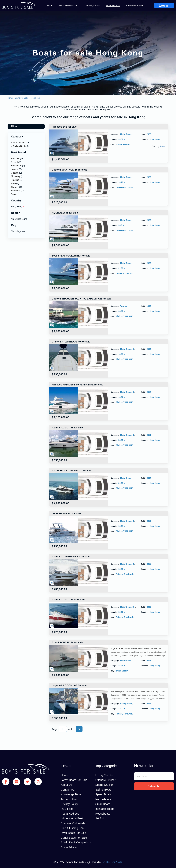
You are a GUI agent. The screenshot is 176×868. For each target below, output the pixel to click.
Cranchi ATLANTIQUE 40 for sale (71, 342)
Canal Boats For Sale (74, 838)
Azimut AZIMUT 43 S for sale (68, 600)
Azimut (14, 162)
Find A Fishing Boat (73, 828)
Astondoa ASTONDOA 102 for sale (72, 471)
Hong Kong (35, 98)
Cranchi (15, 187)
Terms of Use (69, 799)
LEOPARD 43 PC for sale (66, 514)
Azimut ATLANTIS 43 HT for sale (71, 557)
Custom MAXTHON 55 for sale (69, 170)
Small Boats (103, 804)
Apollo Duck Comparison (76, 842)
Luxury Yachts (104, 775)
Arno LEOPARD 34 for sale (67, 643)
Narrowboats (103, 799)
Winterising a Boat (72, 818)
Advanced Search (135, 6)
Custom (15, 173)
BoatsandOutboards (73, 823)
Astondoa (16, 191)
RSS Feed (67, 809)
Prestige (15, 180)
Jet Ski (99, 818)
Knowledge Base (92, 6)
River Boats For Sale (73, 833)
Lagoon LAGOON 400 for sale (69, 686)
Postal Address (70, 814)
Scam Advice (69, 847)
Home (50, 6)
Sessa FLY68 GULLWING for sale (71, 256)
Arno (13, 184)
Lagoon (15, 169)
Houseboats (103, 814)
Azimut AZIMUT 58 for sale (67, 428)
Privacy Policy (69, 804)
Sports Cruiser (104, 785)
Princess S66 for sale (64, 127)
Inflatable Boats (105, 809)
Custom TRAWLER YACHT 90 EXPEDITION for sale (82, 299)
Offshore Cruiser (105, 780)
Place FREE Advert (68, 6)
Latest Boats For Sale (74, 780)
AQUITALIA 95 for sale (65, 213)
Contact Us (68, 790)
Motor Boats (19, 143)
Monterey (16, 176)
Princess (15, 159)
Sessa (14, 194)
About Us (66, 785)
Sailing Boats (19, 146)
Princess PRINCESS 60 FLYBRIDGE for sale (77, 385)
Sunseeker (16, 166)
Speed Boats (103, 794)
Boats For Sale (113, 6)
